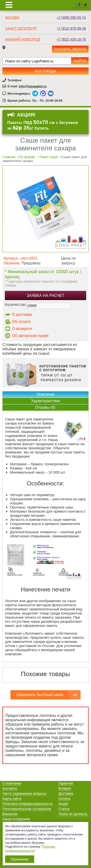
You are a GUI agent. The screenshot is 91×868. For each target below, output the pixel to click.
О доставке (22, 315)
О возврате (22, 329)
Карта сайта (12, 799)
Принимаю (20, 859)
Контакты (10, 788)
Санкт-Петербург (21, 28)
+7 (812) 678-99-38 (71, 28)
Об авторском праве (30, 336)
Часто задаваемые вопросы (25, 794)
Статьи (64, 809)
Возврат (65, 788)
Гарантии (66, 783)
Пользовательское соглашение (27, 809)
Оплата (64, 799)
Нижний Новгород (23, 39)
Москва (12, 17)
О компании (12, 783)
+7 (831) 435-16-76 (71, 39)
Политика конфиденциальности (28, 804)
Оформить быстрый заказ (40, 695)
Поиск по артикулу (73, 814)
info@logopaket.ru (33, 86)
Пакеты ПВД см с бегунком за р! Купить (43, 125)
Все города (45, 71)
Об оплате (21, 322)
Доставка (66, 794)
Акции (63, 804)
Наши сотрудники (16, 819)
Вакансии (10, 814)
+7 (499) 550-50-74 (71, 17)
